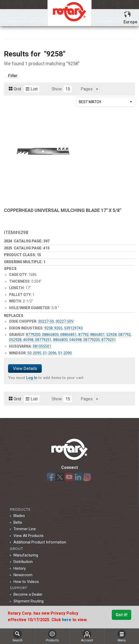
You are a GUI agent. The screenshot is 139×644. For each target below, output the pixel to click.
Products (20, 510)
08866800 (50, 335)
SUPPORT (19, 588)
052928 (15, 340)
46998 (28, 340)
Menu (122, 636)
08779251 (43, 340)
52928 (112, 335)
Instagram (87, 477)
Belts (18, 522)
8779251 (109, 340)
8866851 (98, 335)
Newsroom (23, 575)
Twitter (60, 477)
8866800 (60, 340)
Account (87, 636)
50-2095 (34, 353)
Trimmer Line (25, 529)
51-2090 (65, 353)
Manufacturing (26, 555)
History (20, 568)
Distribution (23, 562)
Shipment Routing (29, 601)
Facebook (51, 477)
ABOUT (16, 549)
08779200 (92, 340)
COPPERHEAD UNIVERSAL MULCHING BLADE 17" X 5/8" (62, 210)
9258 (48, 328)
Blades (19, 516)
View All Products (29, 536)
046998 (75, 340)
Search (18, 636)
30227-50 (46, 321)
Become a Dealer (28, 594)
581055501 (42, 346)
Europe (130, 18)
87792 (84, 335)
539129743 (73, 328)
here (67, 620)
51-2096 (50, 353)
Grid (15, 89)
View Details (25, 368)
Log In (32, 378)
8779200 (33, 335)
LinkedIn (78, 477)
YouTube (69, 477)
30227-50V (65, 321)
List (32, 89)
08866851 (68, 335)
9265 (58, 328)
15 (68, 89)
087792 (124, 335)
